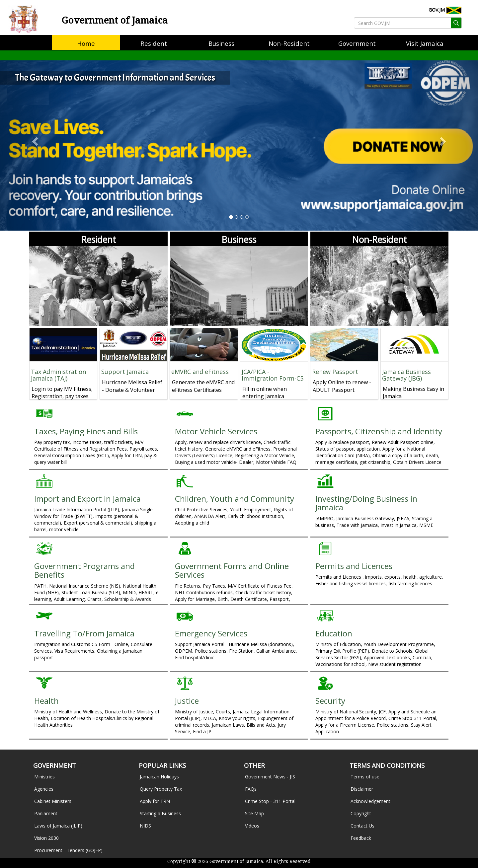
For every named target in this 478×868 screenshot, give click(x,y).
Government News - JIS (270, 777)
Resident (98, 240)
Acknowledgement (370, 801)
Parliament (46, 813)
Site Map (254, 813)
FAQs (251, 789)
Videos (252, 826)
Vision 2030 (46, 838)
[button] (36, 141)
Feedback (361, 838)
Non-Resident (379, 240)
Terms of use (365, 777)
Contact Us (362, 826)
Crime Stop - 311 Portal (270, 801)
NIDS (145, 826)
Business (239, 240)
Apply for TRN (155, 801)
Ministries (44, 777)
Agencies (44, 789)
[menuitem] (86, 43)
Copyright (361, 813)
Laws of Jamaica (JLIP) (58, 826)
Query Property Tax (161, 789)
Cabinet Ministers (53, 801)
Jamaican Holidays (159, 777)
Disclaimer (362, 789)
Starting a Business (160, 813)
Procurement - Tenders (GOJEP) (68, 850)
